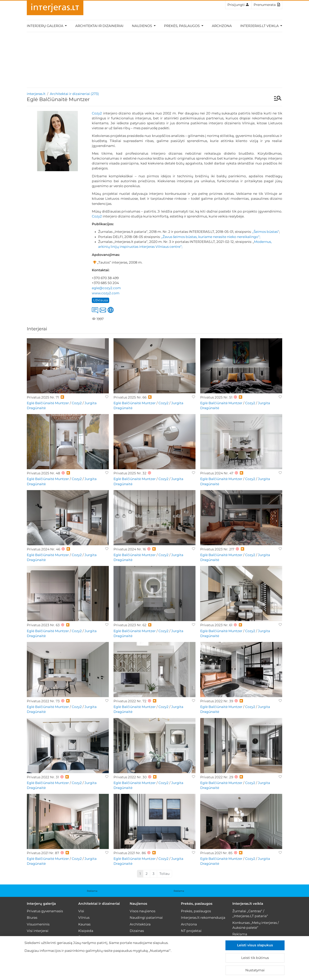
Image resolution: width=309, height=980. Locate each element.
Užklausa (101, 300)
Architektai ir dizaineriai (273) (74, 94)
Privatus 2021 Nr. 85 (216, 853)
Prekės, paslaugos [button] (182, 26)
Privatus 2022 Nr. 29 (217, 777)
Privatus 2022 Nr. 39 (217, 701)
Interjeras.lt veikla (248, 904)
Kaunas (84, 924)
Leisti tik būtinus (255, 958)
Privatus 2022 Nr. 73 (43, 701)
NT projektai (191, 931)
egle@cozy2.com (106, 288)
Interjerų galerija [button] (45, 26)
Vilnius (84, 918)
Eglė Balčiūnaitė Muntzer (48, 403)
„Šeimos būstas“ (266, 232)
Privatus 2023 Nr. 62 (130, 625)
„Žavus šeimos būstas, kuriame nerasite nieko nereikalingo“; (211, 237)
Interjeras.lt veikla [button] (260, 26)
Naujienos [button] (142, 26)
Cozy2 (97, 113)
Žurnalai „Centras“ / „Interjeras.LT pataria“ (250, 914)
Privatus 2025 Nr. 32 (130, 473)
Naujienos (138, 904)
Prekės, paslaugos (197, 904)
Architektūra (140, 924)
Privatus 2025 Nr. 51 (216, 397)
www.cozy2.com (106, 293)
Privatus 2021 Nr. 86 (130, 853)
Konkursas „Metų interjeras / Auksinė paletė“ (256, 925)
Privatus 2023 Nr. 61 (216, 625)
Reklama (92, 891)
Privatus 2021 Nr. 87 (43, 853)
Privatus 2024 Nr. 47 (217, 473)
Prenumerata (267, 5)
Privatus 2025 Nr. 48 (43, 473)
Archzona (222, 26)
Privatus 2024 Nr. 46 (43, 549)
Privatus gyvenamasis (45, 911)
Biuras (32, 918)
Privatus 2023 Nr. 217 (217, 549)
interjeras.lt (36, 94)
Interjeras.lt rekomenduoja (203, 918)
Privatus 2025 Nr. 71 (43, 397)
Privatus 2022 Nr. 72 (130, 701)
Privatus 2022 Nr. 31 (43, 777)
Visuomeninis (38, 924)
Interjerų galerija (41, 904)
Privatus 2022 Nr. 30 (130, 777)
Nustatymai (255, 970)
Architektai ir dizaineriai (99, 26)
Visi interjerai (38, 931)
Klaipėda (86, 931)
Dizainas (137, 931)
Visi (81, 911)
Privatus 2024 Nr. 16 (130, 549)
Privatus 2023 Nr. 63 (43, 625)
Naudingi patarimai (146, 918)
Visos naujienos (142, 911)
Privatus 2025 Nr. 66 (130, 397)
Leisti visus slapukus (255, 945)
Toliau (164, 874)
